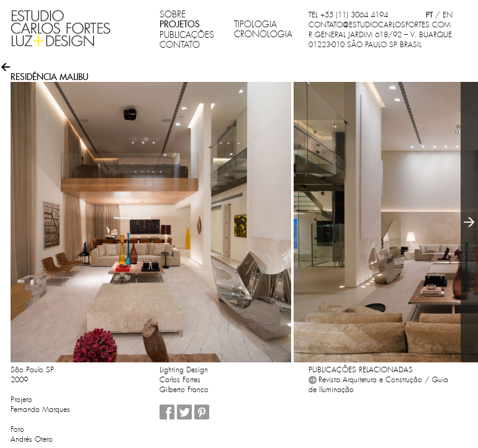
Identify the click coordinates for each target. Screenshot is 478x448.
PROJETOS (180, 24)
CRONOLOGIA (263, 34)
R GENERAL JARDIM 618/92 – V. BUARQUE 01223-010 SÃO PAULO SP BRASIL (380, 40)
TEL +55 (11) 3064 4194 (348, 15)
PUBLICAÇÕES (187, 35)
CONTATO (180, 45)
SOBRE (173, 14)
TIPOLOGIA (255, 24)
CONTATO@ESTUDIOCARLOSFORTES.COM (380, 25)
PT (429, 15)
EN (448, 15)
